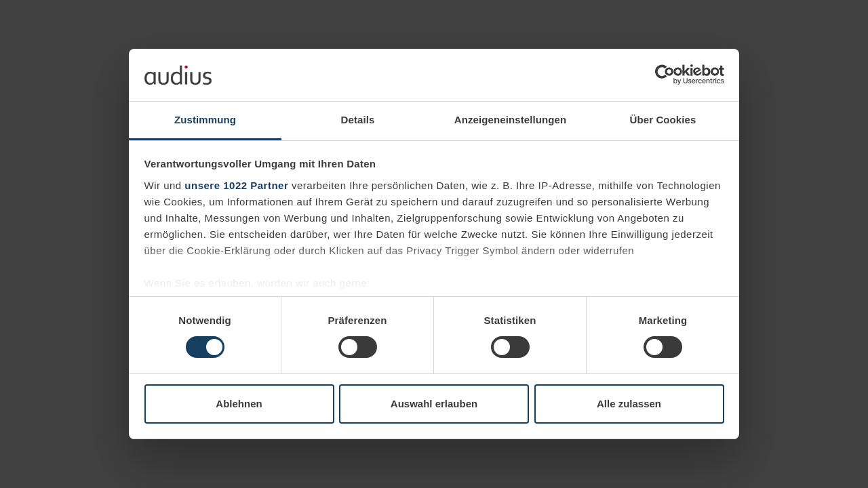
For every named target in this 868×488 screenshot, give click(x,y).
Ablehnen (239, 404)
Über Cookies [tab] (663, 120)
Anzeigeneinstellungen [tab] (510, 120)
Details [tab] (358, 120)
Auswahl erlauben (434, 404)
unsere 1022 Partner (236, 185)
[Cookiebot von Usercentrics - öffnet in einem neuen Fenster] (665, 75)
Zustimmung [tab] (205, 120)
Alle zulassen (629, 404)
